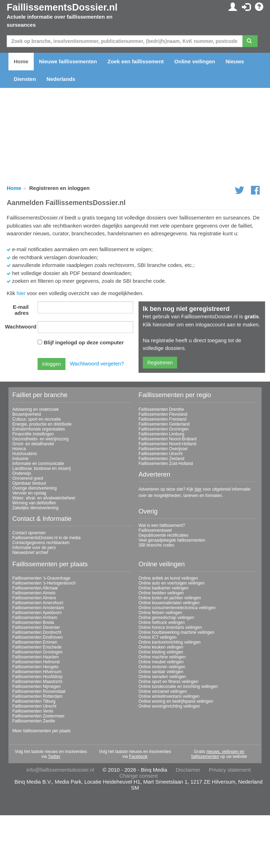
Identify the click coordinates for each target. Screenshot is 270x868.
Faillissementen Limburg (161, 434)
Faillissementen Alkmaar (35, 588)
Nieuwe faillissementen (68, 61)
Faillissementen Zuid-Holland (166, 464)
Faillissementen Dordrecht (37, 632)
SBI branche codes (156, 545)
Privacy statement (230, 770)
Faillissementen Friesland (162, 419)
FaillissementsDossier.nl (62, 7)
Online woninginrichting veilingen (169, 706)
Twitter (54, 757)
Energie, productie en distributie (42, 424)
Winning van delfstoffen (34, 503)
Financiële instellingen (33, 434)
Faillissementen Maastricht (37, 682)
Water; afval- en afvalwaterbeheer (44, 498)
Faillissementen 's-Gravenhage (41, 578)
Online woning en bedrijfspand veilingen (176, 701)
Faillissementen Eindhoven (37, 637)
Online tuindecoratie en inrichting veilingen (178, 687)
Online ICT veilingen (157, 637)
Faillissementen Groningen (164, 429)
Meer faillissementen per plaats (41, 731)
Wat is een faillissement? (162, 525)
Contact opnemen (29, 533)
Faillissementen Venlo (33, 711)
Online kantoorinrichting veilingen (170, 642)
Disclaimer (188, 770)
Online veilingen (195, 61)
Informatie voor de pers (34, 548)
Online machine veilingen (162, 657)
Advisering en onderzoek (36, 409)
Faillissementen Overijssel (163, 449)
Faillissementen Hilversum (37, 672)
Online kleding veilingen (161, 652)
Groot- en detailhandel (33, 444)
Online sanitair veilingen (161, 672)
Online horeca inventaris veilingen (170, 627)
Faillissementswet (155, 530)
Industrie (20, 459)
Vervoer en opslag (29, 493)
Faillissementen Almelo (34, 593)
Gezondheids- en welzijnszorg (40, 439)
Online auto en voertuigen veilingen (172, 583)
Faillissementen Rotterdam (37, 696)
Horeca (19, 449)
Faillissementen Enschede (37, 647)
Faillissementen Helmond (36, 662)
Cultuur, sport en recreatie (37, 419)
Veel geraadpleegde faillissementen (172, 540)
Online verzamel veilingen (163, 691)
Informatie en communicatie (38, 464)
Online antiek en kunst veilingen (168, 578)
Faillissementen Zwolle (34, 721)
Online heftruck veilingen (162, 623)
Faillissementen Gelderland (164, 424)
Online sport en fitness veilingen (168, 682)
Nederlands (61, 79)
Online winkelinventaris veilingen (169, 696)
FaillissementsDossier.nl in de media (46, 538)
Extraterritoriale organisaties (38, 429)
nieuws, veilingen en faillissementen (218, 754)
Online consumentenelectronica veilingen (177, 608)
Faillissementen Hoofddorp (37, 677)
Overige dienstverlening (34, 488)
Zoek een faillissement (136, 61)
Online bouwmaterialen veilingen (169, 603)
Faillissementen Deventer (36, 627)
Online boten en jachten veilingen (170, 598)
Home (21, 61)
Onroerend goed (28, 478)
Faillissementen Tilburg (34, 701)
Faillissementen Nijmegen (36, 687)
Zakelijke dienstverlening (35, 508)
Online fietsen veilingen (160, 613)
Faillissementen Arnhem (35, 618)
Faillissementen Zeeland (161, 459)
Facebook (138, 757)
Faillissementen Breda (33, 623)
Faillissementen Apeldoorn (37, 613)
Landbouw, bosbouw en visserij (41, 468)
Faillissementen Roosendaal (39, 691)
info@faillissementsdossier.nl (60, 770)
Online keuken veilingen (161, 647)
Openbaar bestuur (29, 483)
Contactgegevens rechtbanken (41, 543)
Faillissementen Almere (34, 598)
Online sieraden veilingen (162, 677)
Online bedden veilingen (161, 593)
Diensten (25, 79)
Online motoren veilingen (162, 667)
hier (21, 293)
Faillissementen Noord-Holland (167, 444)
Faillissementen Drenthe (161, 409)
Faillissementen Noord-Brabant (168, 439)
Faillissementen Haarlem (36, 657)
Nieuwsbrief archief (30, 553)
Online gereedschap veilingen (166, 618)
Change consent (138, 776)
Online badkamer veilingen (163, 588)
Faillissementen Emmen (35, 642)
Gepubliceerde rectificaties (163, 535)
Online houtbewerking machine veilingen (176, 632)
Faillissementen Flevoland (163, 414)
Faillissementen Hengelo (35, 667)
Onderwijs (22, 473)
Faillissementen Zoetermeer (38, 716)
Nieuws (235, 61)
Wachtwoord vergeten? (97, 363)
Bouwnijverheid (27, 414)
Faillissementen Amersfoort (38, 603)
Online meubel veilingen (161, 662)
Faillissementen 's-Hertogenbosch (44, 583)
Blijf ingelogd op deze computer (84, 342)
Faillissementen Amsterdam (38, 608)
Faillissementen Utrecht (160, 454)
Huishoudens (25, 454)
